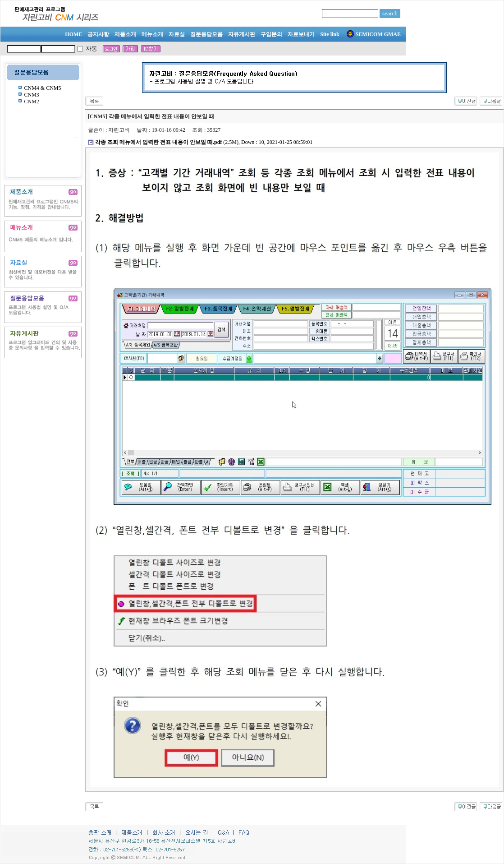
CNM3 (32, 95)
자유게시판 (242, 34)
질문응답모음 (206, 34)
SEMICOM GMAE (374, 34)
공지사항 (98, 34)
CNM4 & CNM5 (43, 88)
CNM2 (32, 102)
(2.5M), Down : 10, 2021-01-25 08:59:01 (204, 142)
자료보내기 (301, 34)
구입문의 (271, 34)
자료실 (177, 34)
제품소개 (125, 34)
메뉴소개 (152, 34)
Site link (330, 34)
